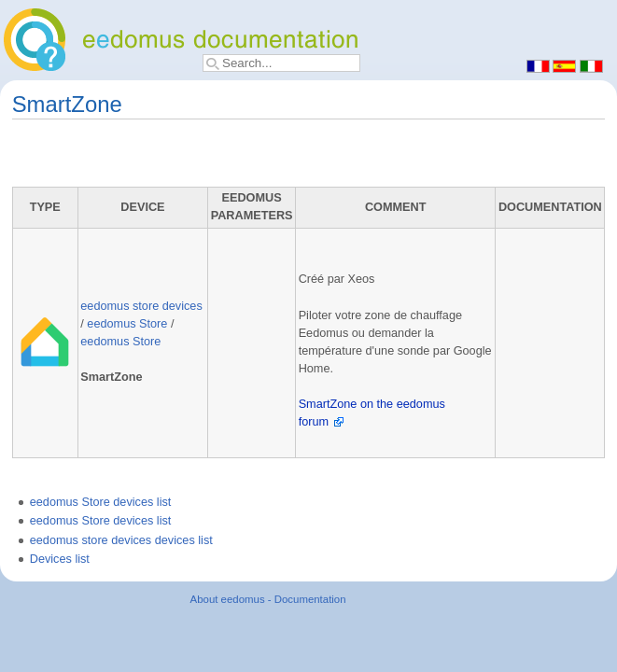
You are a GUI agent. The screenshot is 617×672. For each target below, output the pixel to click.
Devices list (60, 559)
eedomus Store (127, 324)
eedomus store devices (141, 306)
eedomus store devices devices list (121, 540)
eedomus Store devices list (101, 502)
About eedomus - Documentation (268, 599)
